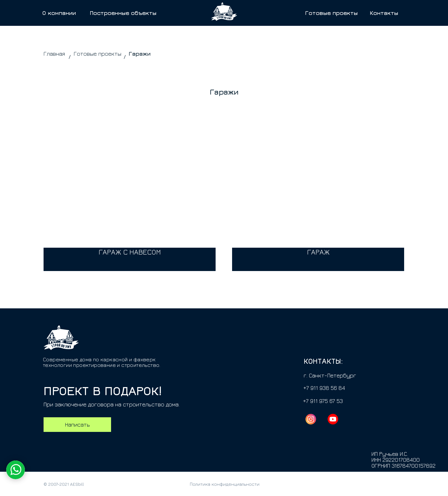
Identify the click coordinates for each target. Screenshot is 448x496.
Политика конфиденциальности (225, 484)
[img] (318, 206)
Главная (54, 54)
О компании (59, 13)
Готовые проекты (331, 13)
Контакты (384, 13)
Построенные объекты (123, 13)
